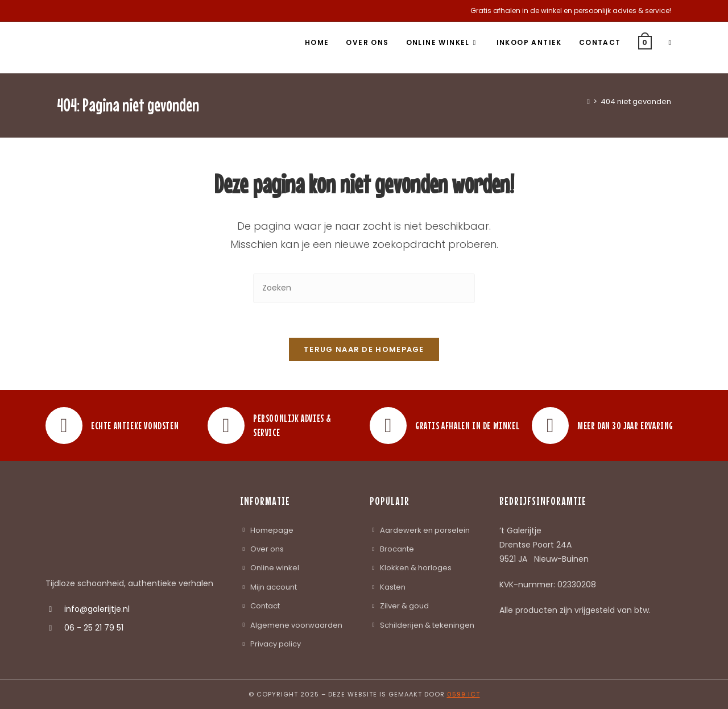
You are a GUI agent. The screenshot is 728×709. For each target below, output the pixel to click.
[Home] (588, 101)
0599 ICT (464, 694)
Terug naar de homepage (364, 349)
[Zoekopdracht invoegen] (364, 288)
